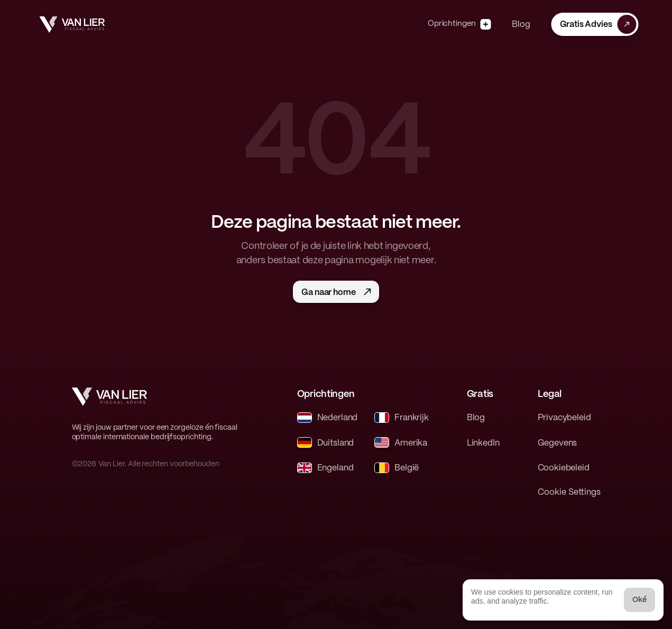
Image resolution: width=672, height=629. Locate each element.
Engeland (335, 468)
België (407, 468)
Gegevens (558, 443)
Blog (521, 25)
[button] (595, 24)
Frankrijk (412, 418)
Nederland (338, 418)
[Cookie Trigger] (569, 493)
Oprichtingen (452, 24)
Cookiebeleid (564, 468)
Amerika (411, 443)
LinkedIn (483, 443)
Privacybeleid (564, 418)
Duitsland (336, 443)
